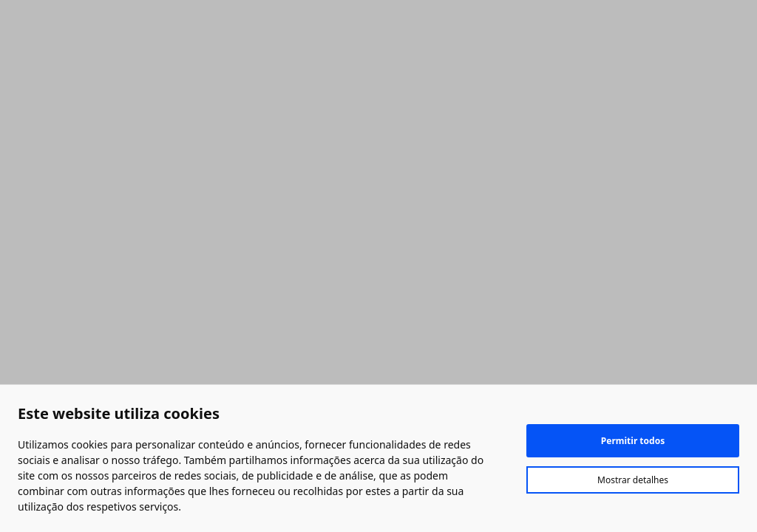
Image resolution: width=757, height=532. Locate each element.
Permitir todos (633, 441)
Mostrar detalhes (633, 480)
